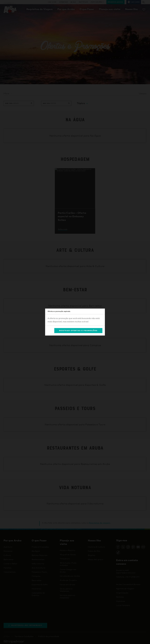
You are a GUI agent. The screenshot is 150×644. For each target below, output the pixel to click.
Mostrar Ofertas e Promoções (78, 330)
